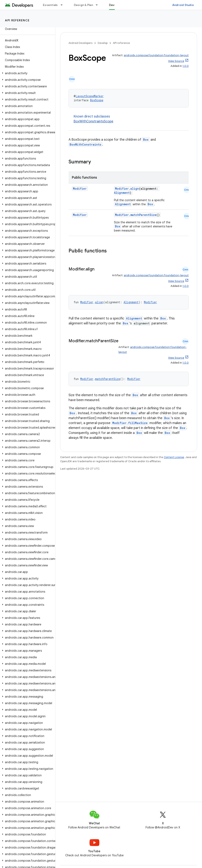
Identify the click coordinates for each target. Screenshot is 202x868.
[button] (27, 73)
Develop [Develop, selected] (115, 5)
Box (146, 140)
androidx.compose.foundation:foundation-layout (156, 55)
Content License (174, 457)
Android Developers (80, 43)
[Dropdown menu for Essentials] (63, 5)
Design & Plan (83, 5)
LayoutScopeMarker (90, 96)
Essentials (50, 5)
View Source (176, 61)
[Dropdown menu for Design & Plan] (99, 5)
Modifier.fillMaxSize (130, 423)
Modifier (80, 189)
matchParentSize (143, 215)
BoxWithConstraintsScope (93, 121)
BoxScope (97, 100)
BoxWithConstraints (85, 144)
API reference (17, 20)
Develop (103, 43)
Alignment (122, 193)
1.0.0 (186, 66)
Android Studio (183, 5)
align (135, 189)
